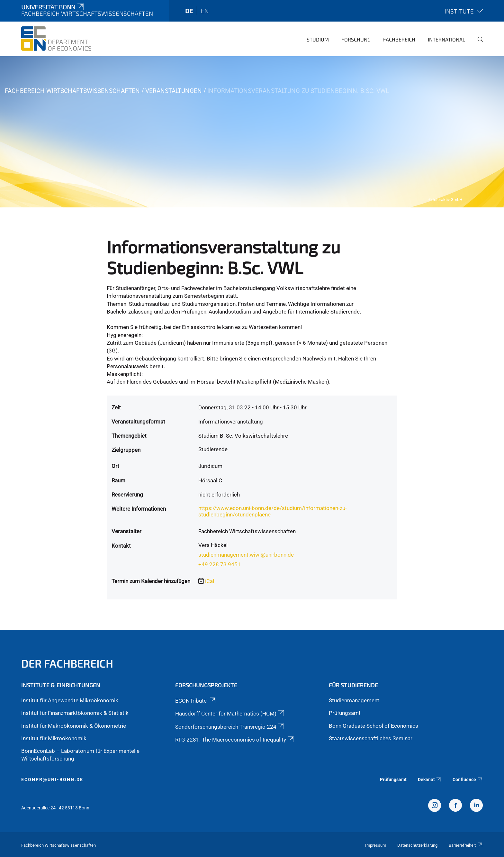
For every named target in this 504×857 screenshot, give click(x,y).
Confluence (468, 780)
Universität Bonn (53, 7)
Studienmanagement (354, 700)
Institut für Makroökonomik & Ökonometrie (74, 726)
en (205, 11)
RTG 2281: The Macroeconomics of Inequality (235, 740)
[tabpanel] (252, 132)
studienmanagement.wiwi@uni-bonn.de (246, 555)
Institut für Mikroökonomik (54, 738)
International (446, 39)
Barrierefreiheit (466, 845)
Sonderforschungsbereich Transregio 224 (230, 727)
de (189, 11)
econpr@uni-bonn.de (52, 780)
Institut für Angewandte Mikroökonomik (70, 700)
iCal (210, 581)
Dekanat (430, 780)
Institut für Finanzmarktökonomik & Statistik (75, 713)
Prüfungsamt (345, 713)
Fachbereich (399, 39)
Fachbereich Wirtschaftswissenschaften (72, 91)
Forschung (356, 39)
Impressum (376, 845)
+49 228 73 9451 (220, 564)
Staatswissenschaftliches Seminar (371, 738)
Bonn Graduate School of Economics (373, 726)
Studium (318, 39)
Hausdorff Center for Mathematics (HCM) (230, 714)
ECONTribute (196, 701)
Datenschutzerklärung (417, 845)
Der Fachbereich (67, 663)
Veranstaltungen (174, 91)
